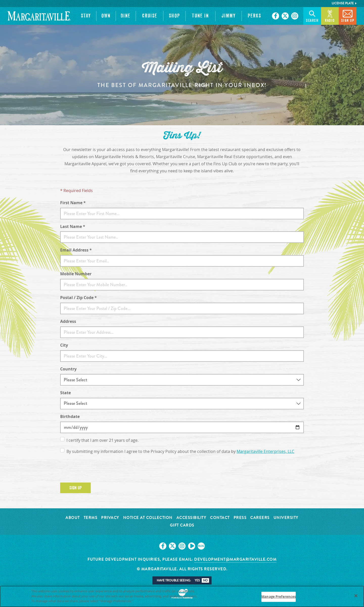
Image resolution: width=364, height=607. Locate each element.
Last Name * (73, 226)
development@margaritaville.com (235, 559)
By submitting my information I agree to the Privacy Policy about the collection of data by (180, 452)
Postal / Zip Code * (78, 298)
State (65, 393)
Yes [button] (197, 580)
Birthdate (70, 416)
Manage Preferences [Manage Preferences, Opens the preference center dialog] (279, 597)
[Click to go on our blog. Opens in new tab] (201, 546)
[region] (182, 596)
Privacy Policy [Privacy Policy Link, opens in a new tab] (145, 601)
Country (68, 369)
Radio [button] (330, 16)
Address (68, 321)
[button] (86, 16)
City (64, 345)
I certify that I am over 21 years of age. (103, 440)
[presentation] (99, 469)
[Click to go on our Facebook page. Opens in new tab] (276, 16)
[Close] (356, 596)
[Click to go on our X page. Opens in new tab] (285, 16)
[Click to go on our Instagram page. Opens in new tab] (295, 16)
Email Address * (76, 250)
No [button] (205, 580)
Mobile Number (76, 274)
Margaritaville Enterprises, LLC (265, 452)
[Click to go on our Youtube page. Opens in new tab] (192, 546)
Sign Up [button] (348, 16)
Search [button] (312, 16)
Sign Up (75, 488)
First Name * (73, 203)
